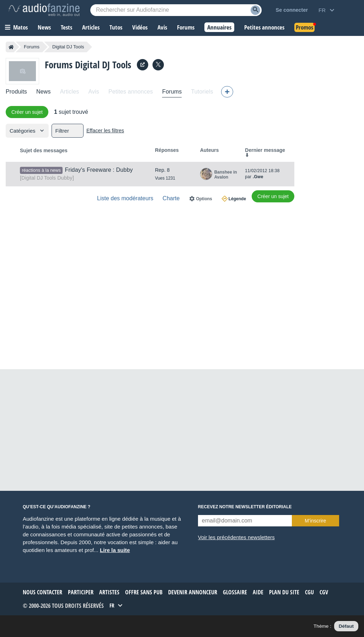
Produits (16, 92)
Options (204, 199)
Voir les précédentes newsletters (236, 537)
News (44, 92)
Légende (237, 199)
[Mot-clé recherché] (176, 10)
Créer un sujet (27, 112)
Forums (32, 47)
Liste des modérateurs (125, 198)
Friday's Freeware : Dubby (99, 170)
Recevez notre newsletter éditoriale (245, 507)
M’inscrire (315, 521)
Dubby (47, 178)
